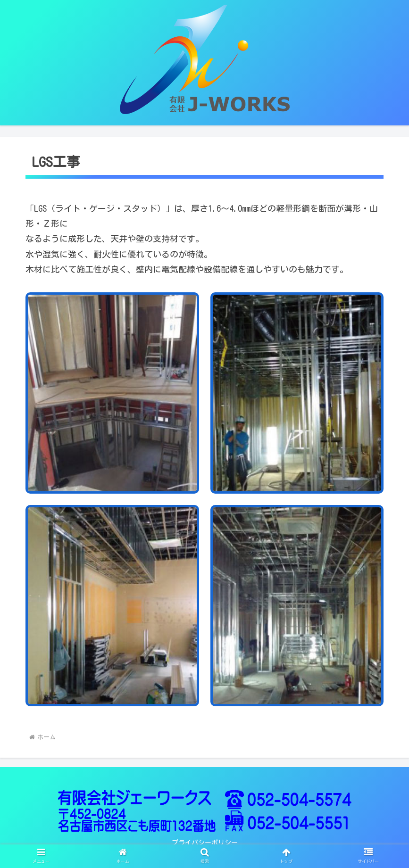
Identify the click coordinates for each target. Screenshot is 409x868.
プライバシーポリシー (205, 843)
